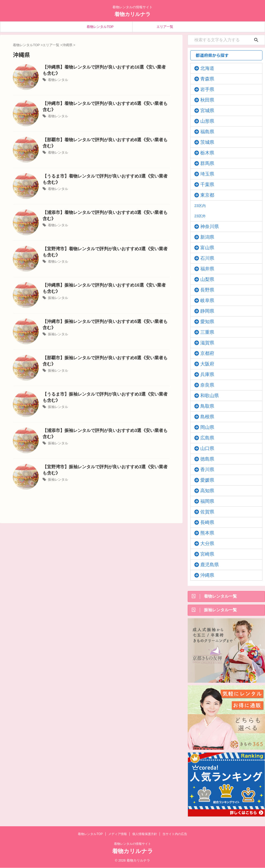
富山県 (205, 248)
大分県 (205, 544)
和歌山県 (206, 396)
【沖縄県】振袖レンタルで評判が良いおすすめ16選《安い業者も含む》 (105, 285)
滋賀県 (205, 343)
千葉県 (205, 185)
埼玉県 (205, 174)
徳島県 (205, 459)
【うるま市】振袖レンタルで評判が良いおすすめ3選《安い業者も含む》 (105, 394)
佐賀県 (205, 512)
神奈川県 (206, 227)
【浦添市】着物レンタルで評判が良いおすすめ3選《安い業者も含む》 (103, 212)
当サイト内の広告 (175, 834)
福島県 (205, 132)
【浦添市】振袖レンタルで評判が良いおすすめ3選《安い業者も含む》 (103, 430)
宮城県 (205, 111)
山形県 (205, 121)
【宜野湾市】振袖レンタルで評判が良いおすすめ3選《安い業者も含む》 (105, 467)
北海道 (205, 68)
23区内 (200, 206)
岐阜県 (205, 301)
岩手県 (205, 89)
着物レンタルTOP (100, 27)
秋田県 (205, 100)
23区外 (200, 216)
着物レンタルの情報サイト (132, 844)
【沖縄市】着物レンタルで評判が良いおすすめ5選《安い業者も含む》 (103, 103)
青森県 (205, 79)
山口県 (205, 448)
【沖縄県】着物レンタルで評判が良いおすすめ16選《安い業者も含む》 (105, 67)
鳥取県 (205, 406)
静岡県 (205, 311)
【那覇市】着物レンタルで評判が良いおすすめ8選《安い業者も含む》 (103, 140)
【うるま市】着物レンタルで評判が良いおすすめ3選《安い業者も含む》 (105, 176)
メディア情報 (118, 834)
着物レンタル (57, 73)
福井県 (205, 269)
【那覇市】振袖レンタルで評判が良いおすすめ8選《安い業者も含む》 (103, 358)
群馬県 (205, 163)
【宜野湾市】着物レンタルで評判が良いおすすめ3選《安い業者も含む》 (105, 249)
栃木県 (205, 153)
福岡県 (205, 501)
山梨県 (205, 279)
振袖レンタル (57, 291)
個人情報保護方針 (145, 834)
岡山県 (205, 427)
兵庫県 (205, 374)
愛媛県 (205, 480)
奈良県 (205, 385)
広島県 (205, 438)
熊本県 (205, 533)
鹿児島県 (206, 565)
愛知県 (205, 322)
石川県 (205, 258)
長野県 (205, 290)
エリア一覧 (165, 27)
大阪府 (205, 364)
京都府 (205, 353)
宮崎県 (205, 554)
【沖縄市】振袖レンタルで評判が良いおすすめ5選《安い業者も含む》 (103, 321)
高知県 (205, 491)
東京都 (205, 195)
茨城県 (205, 142)
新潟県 (205, 237)
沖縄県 (205, 575)
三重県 (205, 332)
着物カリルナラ (132, 14)
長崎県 (205, 522)
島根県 (205, 417)
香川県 (205, 470)
